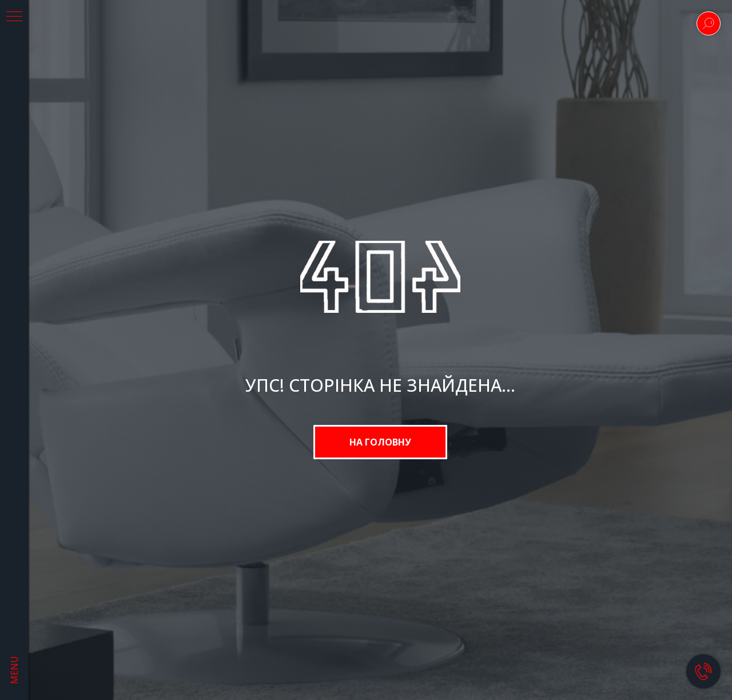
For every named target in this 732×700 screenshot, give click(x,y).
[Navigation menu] (14, 17)
